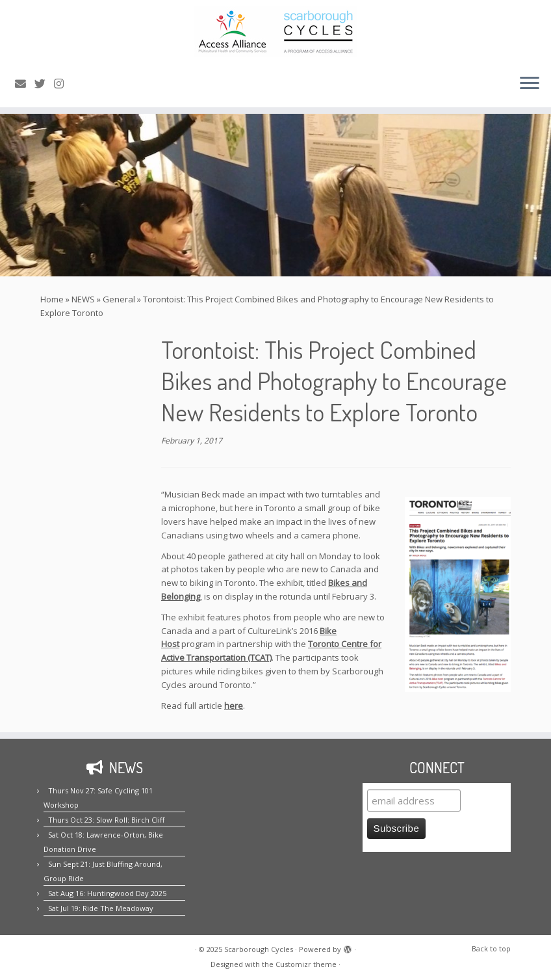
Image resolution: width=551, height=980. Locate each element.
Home (52, 299)
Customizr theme (306, 964)
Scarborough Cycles (259, 949)
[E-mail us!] (25, 84)
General (119, 299)
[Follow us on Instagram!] (63, 84)
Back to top (491, 948)
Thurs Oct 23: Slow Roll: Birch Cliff (106, 820)
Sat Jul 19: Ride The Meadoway (101, 908)
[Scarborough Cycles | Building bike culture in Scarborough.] (275, 32)
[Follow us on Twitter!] (44, 84)
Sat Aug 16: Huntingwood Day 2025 (107, 893)
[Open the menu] (530, 84)
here (234, 706)
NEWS (83, 299)
